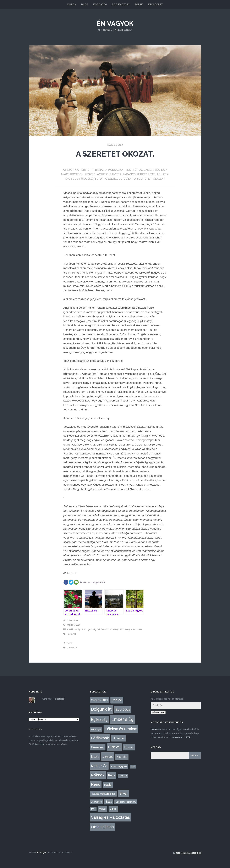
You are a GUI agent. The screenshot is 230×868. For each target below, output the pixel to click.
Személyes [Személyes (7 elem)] (96, 802)
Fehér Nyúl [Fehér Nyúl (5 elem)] (96, 729)
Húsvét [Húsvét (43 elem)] (129, 747)
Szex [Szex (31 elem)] (109, 802)
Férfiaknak (102, 629)
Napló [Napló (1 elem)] (133, 767)
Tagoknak (72, 634)
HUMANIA (156, 729)
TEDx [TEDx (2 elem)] (93, 809)
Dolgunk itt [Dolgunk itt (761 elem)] (101, 709)
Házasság (114, 629)
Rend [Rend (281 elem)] (96, 784)
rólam (139, 4)
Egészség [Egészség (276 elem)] (99, 719)
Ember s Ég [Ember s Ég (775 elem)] (122, 719)
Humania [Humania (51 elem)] (119, 738)
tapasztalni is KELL (181, 737)
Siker (140, 629)
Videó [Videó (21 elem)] (113, 809)
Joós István (73, 620)
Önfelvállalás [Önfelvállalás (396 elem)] (102, 827)
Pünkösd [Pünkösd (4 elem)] (123, 776)
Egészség (91, 629)
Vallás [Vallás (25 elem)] (103, 809)
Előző (68, 643)
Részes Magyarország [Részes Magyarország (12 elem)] (103, 794)
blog (85, 4)
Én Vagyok (115, 23)
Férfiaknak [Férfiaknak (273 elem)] (100, 738)
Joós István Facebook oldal (188, 853)
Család (71, 629)
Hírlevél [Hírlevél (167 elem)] (114, 747)
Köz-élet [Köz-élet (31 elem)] (122, 757)
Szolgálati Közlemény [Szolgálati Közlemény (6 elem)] (126, 802)
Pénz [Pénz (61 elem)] (112, 775)
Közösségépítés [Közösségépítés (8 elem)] (119, 766)
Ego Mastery (121, 4)
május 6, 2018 (115, 145)
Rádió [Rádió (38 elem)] (108, 785)
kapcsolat (155, 4)
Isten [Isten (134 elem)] (95, 757)
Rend (133, 629)
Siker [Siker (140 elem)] (123, 793)
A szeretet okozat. (115, 154)
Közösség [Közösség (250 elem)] (99, 766)
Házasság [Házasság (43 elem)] (98, 747)
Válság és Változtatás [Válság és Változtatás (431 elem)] (110, 817)
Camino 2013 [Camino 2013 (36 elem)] (99, 700)
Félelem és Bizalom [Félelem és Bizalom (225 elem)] (121, 729)
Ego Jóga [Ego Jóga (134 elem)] (123, 709)
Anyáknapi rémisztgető (53, 699)
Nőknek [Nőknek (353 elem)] (98, 775)
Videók (72, 4)
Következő (70, 648)
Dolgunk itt (80, 629)
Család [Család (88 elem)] (117, 700)
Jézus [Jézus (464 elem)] (108, 756)
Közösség (125, 629)
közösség (100, 4)
